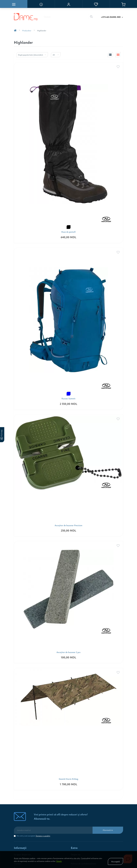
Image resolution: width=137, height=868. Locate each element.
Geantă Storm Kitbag (69, 779)
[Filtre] (2, 435)
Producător (27, 30)
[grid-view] (118, 55)
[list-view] (110, 55)
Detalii (59, 861)
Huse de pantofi (69, 232)
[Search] (91, 17)
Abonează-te (108, 830)
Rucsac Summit (68, 399)
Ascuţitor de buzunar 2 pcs (68, 652)
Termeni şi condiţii (43, 836)
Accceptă (115, 861)
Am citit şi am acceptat (33, 836)
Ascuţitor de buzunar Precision (69, 525)
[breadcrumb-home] (15, 30)
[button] (68, 4)
